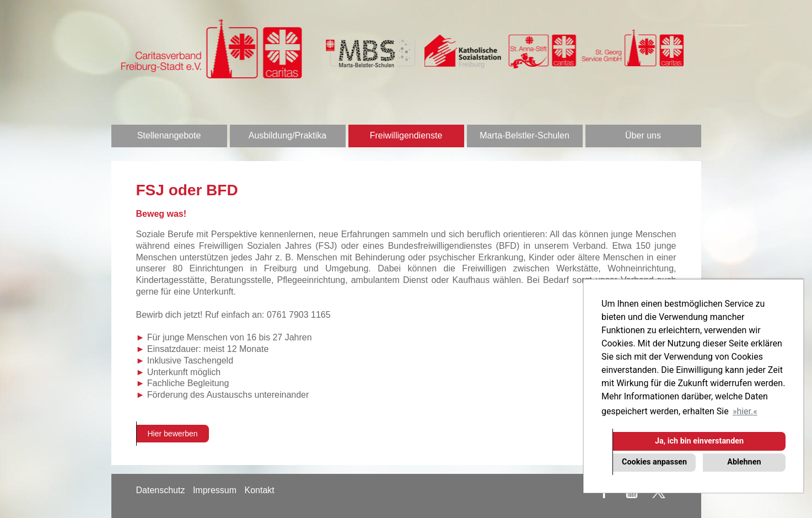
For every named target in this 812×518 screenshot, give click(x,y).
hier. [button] (745, 411)
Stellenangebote (169, 135)
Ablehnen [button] (744, 462)
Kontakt (259, 490)
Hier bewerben (173, 434)
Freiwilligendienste (406, 135)
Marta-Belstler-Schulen (525, 135)
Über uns (643, 135)
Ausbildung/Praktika (287, 135)
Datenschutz (161, 490)
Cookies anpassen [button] (654, 462)
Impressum (215, 490)
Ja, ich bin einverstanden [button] (699, 441)
